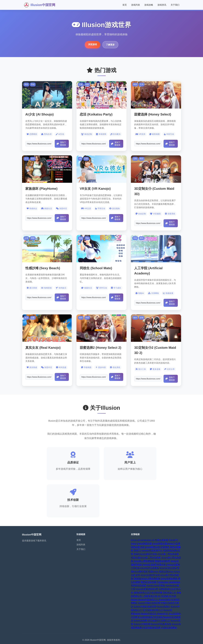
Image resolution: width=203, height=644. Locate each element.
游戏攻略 (149, 5)
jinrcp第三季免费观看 (144, 561)
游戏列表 (136, 5)
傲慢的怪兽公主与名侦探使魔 (148, 593)
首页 (125, 5)
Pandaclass (163, 582)
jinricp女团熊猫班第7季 (147, 589)
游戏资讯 (162, 5)
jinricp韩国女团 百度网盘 (157, 547)
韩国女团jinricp (166, 572)
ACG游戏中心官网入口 (159, 621)
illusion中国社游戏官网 (149, 603)
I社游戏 (165, 596)
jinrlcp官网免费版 (169, 579)
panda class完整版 (156, 585)
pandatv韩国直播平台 (152, 550)
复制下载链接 (61, 144)
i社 (159, 596)
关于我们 (175, 5)
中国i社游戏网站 (169, 628)
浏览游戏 (93, 44)
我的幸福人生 (169, 593)
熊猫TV (137, 550)
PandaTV (173, 540)
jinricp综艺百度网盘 (150, 568)
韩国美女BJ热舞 (149, 582)
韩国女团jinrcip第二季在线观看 (146, 558)
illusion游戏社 (164, 607)
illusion (134, 600)
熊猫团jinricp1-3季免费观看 (147, 579)
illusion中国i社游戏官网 (145, 607)
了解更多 (110, 45)
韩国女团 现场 (138, 547)
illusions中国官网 (142, 624)
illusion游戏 (164, 600)
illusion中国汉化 (149, 614)
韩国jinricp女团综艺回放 (145, 554)
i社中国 (173, 596)
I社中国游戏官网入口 (153, 610)
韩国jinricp (153, 572)
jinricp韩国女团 (144, 543)
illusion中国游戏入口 (148, 600)
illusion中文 (163, 614)
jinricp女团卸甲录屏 (150, 575)
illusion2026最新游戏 (161, 624)
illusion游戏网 (140, 621)
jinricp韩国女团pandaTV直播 (166, 543)
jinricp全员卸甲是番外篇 (154, 565)
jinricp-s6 (135, 540)
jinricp (134, 543)
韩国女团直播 (162, 540)
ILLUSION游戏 (145, 617)
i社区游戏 (158, 617)
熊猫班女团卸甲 (163, 561)
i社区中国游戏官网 (152, 628)
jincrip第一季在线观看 (168, 554)
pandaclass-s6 (147, 540)
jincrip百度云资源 (168, 568)
